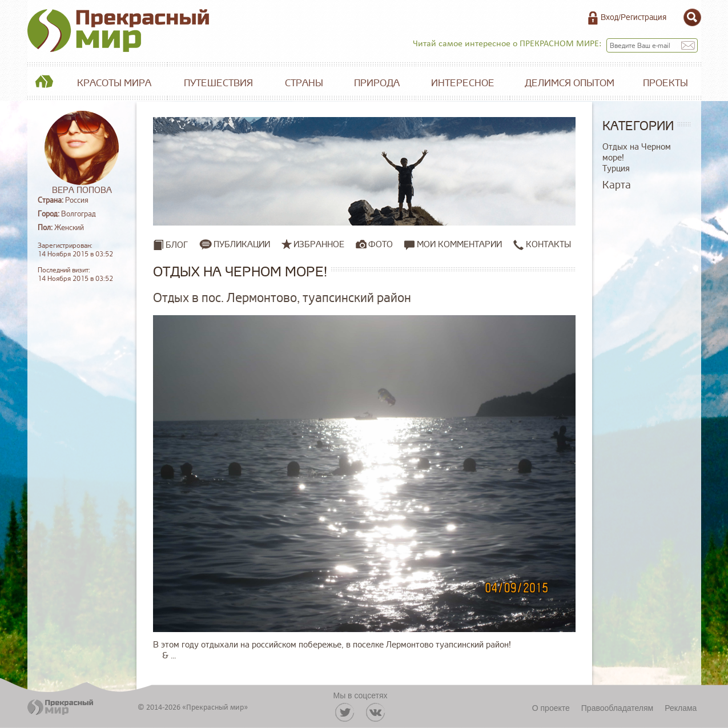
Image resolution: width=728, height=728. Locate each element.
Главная (45, 83)
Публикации (242, 244)
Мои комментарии (453, 245)
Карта (617, 185)
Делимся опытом (570, 83)
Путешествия (218, 83)
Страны (304, 83)
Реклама (681, 708)
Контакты (542, 245)
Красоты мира (114, 83)
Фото (381, 244)
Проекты (665, 83)
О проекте (551, 708)
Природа (377, 83)
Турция (616, 169)
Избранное (319, 244)
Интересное (463, 83)
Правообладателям (617, 708)
